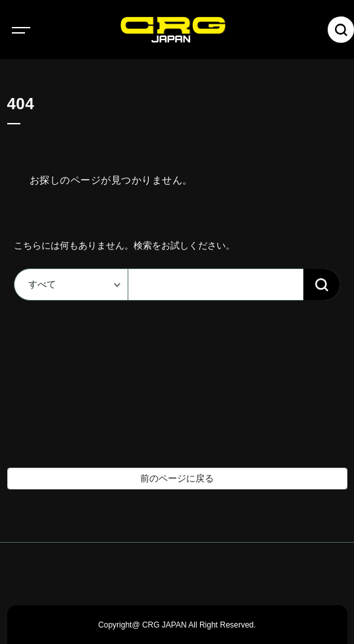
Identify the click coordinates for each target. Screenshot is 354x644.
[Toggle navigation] (33, 30)
